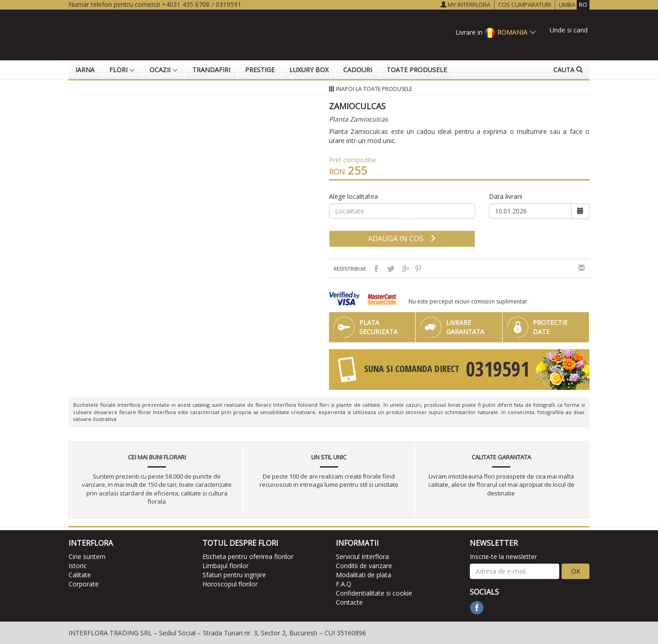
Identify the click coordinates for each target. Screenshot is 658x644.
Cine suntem (87, 556)
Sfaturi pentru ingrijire (234, 575)
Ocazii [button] (164, 70)
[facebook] (477, 608)
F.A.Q (344, 584)
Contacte (349, 602)
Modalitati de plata (363, 575)
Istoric (78, 566)
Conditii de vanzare (364, 566)
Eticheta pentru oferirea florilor (248, 556)
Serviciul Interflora (362, 556)
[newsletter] (515, 571)
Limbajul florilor (226, 566)
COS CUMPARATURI (525, 5)
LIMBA (574, 5)
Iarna (85, 70)
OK (576, 571)
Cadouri (358, 70)
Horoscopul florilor (230, 584)
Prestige (260, 70)
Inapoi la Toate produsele (374, 89)
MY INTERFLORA (465, 5)
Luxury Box (309, 70)
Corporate (84, 584)
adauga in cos (402, 239)
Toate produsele (417, 70)
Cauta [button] (568, 70)
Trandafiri (211, 70)
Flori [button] (122, 70)
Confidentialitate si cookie (374, 593)
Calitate (80, 575)
